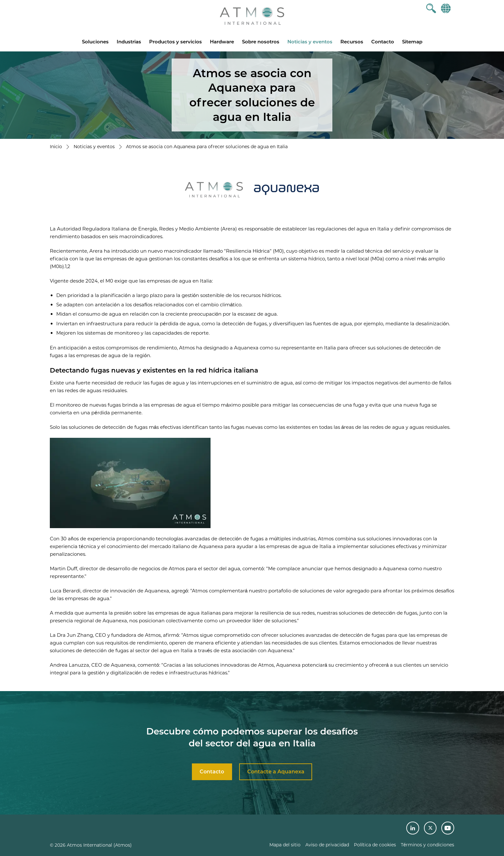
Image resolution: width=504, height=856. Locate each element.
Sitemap (412, 42)
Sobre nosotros (261, 42)
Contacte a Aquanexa (276, 772)
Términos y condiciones (428, 845)
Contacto (383, 42)
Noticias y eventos (310, 42)
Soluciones (95, 42)
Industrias (129, 42)
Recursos (352, 42)
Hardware (222, 42)
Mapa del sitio (285, 845)
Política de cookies (375, 845)
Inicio (56, 147)
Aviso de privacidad (327, 845)
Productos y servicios (175, 42)
